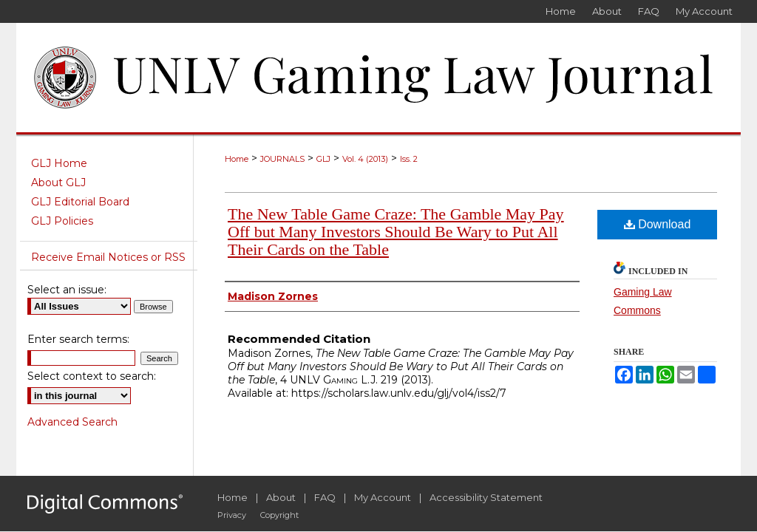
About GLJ (58, 183)
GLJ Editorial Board (80, 202)
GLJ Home (59, 163)
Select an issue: (67, 290)
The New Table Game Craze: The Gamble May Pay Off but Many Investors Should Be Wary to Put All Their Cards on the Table (396, 232)
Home (237, 159)
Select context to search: (92, 376)
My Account (383, 497)
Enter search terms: (78, 339)
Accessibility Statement (486, 497)
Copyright (279, 515)
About (281, 497)
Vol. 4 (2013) (365, 159)
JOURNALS (282, 159)
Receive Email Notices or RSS (108, 257)
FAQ (325, 497)
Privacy (232, 515)
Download (658, 224)
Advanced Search (72, 422)
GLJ (323, 159)
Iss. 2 (409, 159)
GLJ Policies (62, 221)
